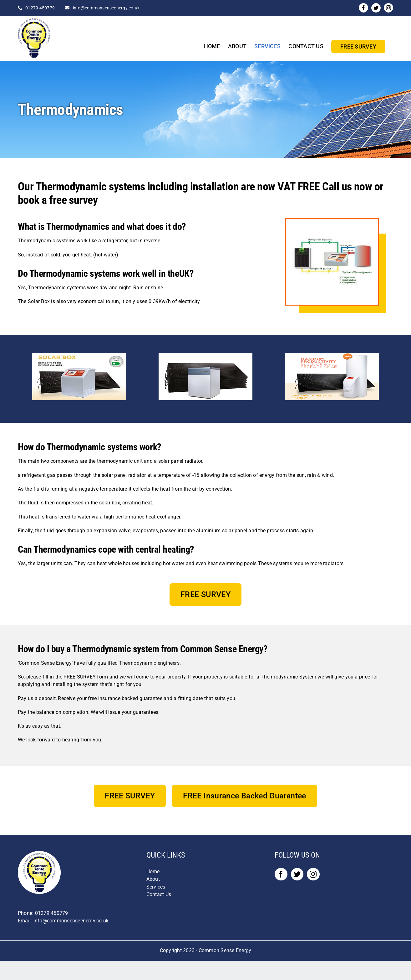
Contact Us (159, 894)
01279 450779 (40, 8)
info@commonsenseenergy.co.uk (106, 8)
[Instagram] (313, 874)
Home (153, 872)
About (153, 879)
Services (156, 887)
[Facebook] (281, 874)
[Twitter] (297, 874)
